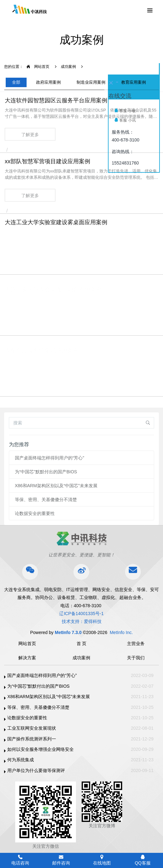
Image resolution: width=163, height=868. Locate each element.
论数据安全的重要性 (35, 513)
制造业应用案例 (91, 82)
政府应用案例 (48, 82)
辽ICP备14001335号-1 (81, 614)
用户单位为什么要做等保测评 (36, 770)
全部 (16, 82)
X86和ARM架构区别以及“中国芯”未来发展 (56, 486)
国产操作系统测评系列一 (32, 739)
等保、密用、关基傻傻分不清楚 (46, 500)
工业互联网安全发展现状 (32, 728)
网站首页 (36, 67)
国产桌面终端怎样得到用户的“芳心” (50, 458)
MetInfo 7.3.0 (68, 632)
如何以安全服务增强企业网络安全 (41, 749)
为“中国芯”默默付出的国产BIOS (46, 472)
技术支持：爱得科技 (82, 621)
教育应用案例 (134, 82)
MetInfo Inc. (121, 632)
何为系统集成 (21, 760)
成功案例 (68, 67)
